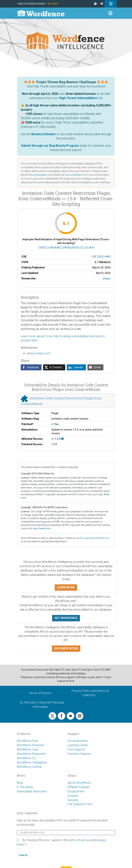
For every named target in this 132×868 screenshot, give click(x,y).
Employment (76, 791)
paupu (107, 278)
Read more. (45, 528)
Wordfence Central (29, 767)
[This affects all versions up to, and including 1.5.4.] (62, 439)
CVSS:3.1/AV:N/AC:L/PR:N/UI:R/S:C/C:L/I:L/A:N (66, 248)
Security (73, 800)
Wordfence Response (31, 754)
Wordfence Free (27, 741)
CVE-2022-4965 (101, 257)
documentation (38, 175)
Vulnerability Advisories (32, 791)
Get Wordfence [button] (66, 618)
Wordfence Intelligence (32, 762)
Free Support (76, 749)
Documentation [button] (66, 649)
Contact (73, 796)
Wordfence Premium (30, 745)
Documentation (78, 741)
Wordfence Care (28, 749)
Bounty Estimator (44, 134)
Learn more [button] (66, 587)
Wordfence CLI (27, 758)
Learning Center (78, 745)
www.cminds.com (39, 353)
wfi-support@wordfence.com (94, 538)
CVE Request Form (80, 804)
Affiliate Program (79, 787)
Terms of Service (40, 693)
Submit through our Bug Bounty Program (50, 146)
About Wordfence (79, 783)
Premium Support (79, 754)
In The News (25, 787)
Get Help (53, 4)
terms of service (79, 840)
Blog (20, 783)
